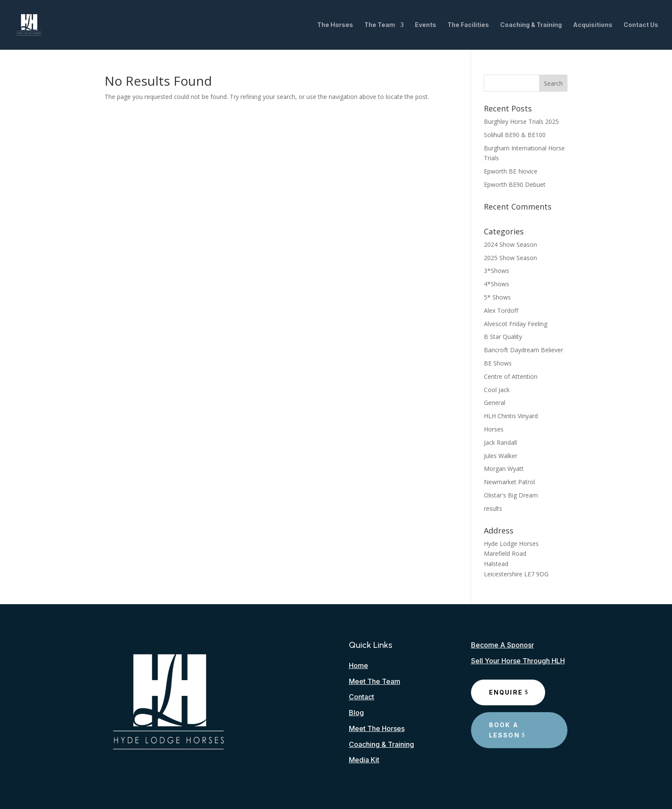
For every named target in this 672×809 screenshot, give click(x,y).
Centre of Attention (511, 376)
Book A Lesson (504, 730)
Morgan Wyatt (504, 469)
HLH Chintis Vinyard (511, 416)
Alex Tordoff (501, 310)
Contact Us (641, 25)
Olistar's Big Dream (511, 495)
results (493, 508)
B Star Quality (503, 337)
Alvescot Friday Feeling (516, 324)
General (495, 403)
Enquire (506, 692)
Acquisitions (593, 25)
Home (358, 665)
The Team (380, 25)
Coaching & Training (531, 25)
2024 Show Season (510, 244)
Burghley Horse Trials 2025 (521, 121)
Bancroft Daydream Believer (523, 350)
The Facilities (468, 25)
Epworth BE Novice (511, 171)
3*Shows (496, 271)
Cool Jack (497, 390)
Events (426, 25)
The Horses (335, 25)
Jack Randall (500, 442)
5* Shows (497, 297)
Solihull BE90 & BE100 (515, 135)
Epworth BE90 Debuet (515, 184)
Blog (356, 713)
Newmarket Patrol (509, 482)
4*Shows (496, 284)
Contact (361, 697)
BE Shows (498, 363)
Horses (494, 429)
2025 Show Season (510, 258)
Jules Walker (501, 456)
